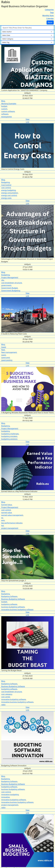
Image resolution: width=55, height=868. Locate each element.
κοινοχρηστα (6, 117)
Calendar (50, 18)
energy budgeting (9, 190)
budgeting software (9, 604)
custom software (8, 111)
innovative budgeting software (14, 699)
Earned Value (7, 505)
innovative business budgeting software (17, 609)
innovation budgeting (10, 794)
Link (27, 122)
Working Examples (9, 104)
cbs (3, 280)
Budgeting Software (9, 596)
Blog (3, 101)
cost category (7, 694)
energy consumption (10, 193)
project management (10, 528)
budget (4, 106)
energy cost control (9, 195)
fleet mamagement (9, 352)
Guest (4, 347)
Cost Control (6, 185)
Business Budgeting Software (13, 599)
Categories (49, 10)
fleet (3, 350)
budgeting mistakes (9, 436)
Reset (50, 22)
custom (4, 109)
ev (2, 518)
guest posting (7, 360)
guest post (6, 358)
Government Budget (9, 288)
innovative (5, 797)
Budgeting (6, 182)
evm (3, 520)
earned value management (12, 515)
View (27, 119)
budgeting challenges (10, 434)
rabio (3, 705)
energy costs (6, 198)
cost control (6, 188)
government (6, 285)
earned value (7, 513)
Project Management (10, 277)
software (5, 114)
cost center (6, 697)
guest (4, 355)
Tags (52, 13)
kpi (3, 525)
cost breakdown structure (12, 283)
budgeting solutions (9, 439)
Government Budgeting (11, 290)
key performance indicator (12, 523)
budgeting (5, 431)
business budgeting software (13, 607)
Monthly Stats (48, 16)
